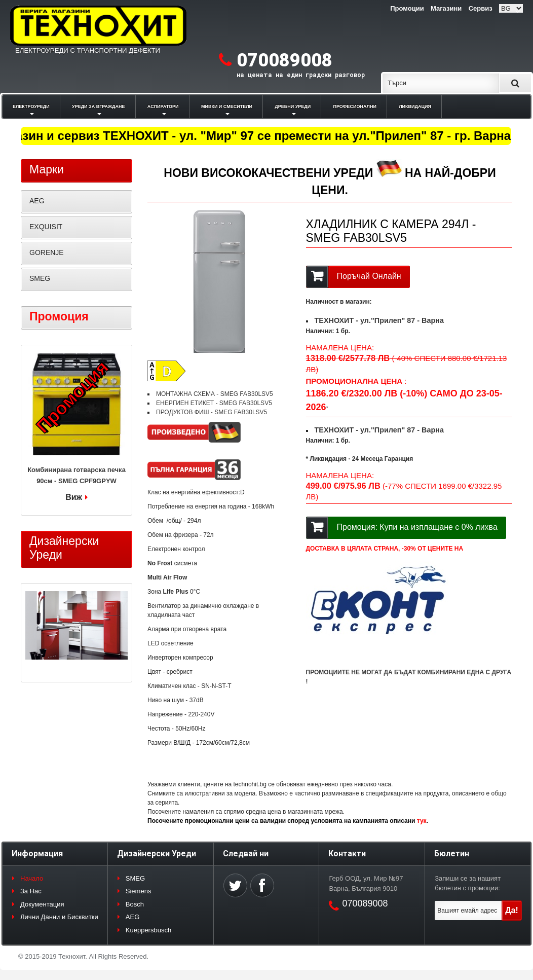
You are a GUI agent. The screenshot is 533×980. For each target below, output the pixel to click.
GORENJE (47, 252)
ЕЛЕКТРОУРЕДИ (31, 106)
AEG (37, 201)
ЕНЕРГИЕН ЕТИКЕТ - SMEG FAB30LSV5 (214, 403)
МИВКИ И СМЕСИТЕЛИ (227, 106)
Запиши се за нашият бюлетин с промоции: (468, 883)
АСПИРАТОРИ (163, 106)
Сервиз (481, 8)
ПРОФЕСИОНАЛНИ (355, 106)
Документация (42, 904)
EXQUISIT (46, 227)
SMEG (40, 278)
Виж (74, 497)
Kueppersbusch (148, 930)
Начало (32, 878)
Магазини (446, 8)
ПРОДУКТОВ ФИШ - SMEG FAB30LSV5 (212, 412)
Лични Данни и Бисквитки (59, 917)
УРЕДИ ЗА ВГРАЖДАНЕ (98, 106)
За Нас (31, 891)
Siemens (139, 891)
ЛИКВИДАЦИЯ (415, 106)
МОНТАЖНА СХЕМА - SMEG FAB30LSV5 (215, 394)
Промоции (407, 8)
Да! (512, 910)
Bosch (135, 904)
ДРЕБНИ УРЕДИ (293, 106)
